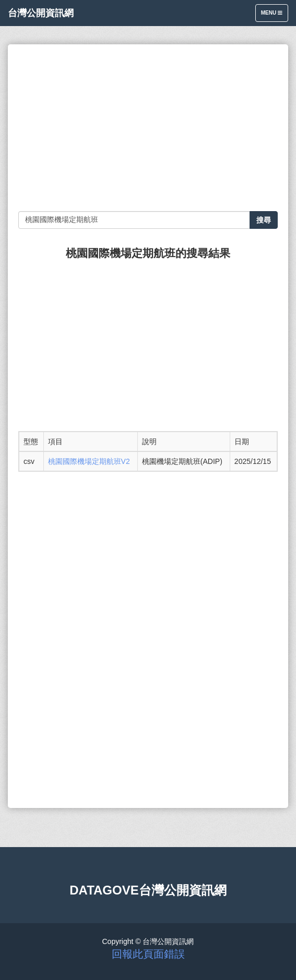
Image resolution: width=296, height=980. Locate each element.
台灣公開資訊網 (41, 13)
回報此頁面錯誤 (148, 954)
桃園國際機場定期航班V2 (89, 461)
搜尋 (264, 220)
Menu (274, 15)
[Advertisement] (148, 128)
